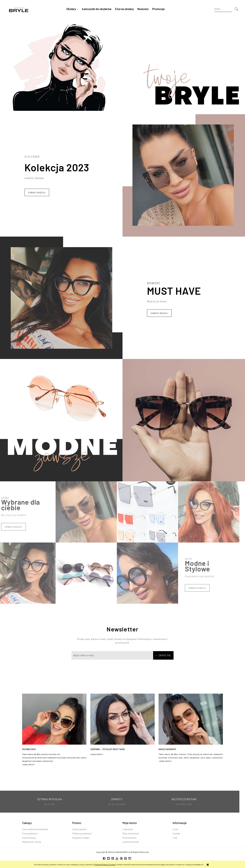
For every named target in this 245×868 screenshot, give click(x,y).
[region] (122, 66)
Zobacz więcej (37, 192)
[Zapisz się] (163, 655)
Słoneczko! (29, 749)
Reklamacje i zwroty (32, 842)
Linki (175, 838)
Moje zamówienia (131, 833)
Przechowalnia (129, 838)
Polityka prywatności (82, 833)
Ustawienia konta (131, 842)
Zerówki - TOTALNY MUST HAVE (108, 749)
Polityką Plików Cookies (105, 864)
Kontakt (176, 833)
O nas (175, 829)
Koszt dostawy (29, 838)
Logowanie (128, 829)
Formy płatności (30, 833)
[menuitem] (72, 9)
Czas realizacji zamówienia (35, 829)
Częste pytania (79, 829)
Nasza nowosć (167, 749)
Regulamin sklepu (81, 838)
